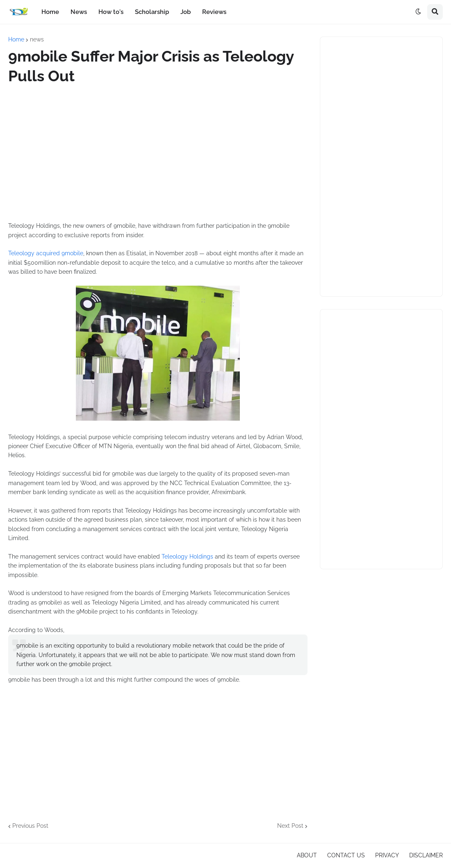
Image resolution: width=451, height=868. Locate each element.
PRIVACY (387, 855)
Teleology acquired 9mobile (46, 253)
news (37, 39)
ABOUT (307, 855)
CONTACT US (346, 855)
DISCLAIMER (426, 855)
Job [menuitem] (186, 12)
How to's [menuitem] (111, 12)
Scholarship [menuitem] (152, 12)
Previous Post (30, 826)
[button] (418, 12)
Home (16, 39)
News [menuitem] (79, 12)
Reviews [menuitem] (214, 12)
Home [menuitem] (50, 12)
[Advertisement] (158, 153)
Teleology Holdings (187, 557)
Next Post (290, 826)
